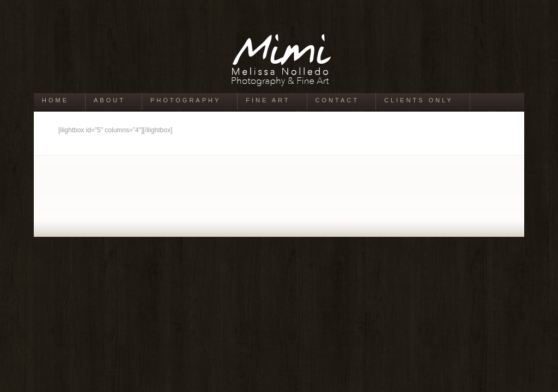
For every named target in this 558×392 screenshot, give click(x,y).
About (110, 100)
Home (55, 100)
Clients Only (419, 100)
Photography (186, 100)
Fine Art (268, 100)
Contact (337, 100)
